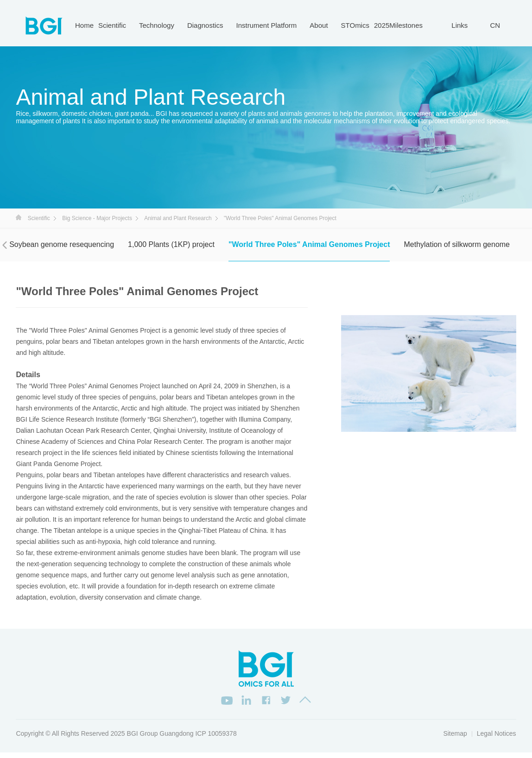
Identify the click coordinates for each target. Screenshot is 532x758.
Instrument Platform (266, 25)
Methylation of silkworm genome (457, 244)
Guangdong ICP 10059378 (198, 739)
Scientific (112, 25)
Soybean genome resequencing (62, 244)
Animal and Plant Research (178, 218)
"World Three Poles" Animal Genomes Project (309, 244)
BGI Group (142, 739)
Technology (157, 25)
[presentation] (5, 245)
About (319, 25)
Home (84, 25)
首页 (19, 217)
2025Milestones (398, 25)
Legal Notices (497, 739)
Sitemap (455, 739)
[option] (429, 373)
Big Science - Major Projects (97, 218)
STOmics (355, 25)
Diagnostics (205, 25)
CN (495, 25)
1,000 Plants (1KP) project (171, 244)
